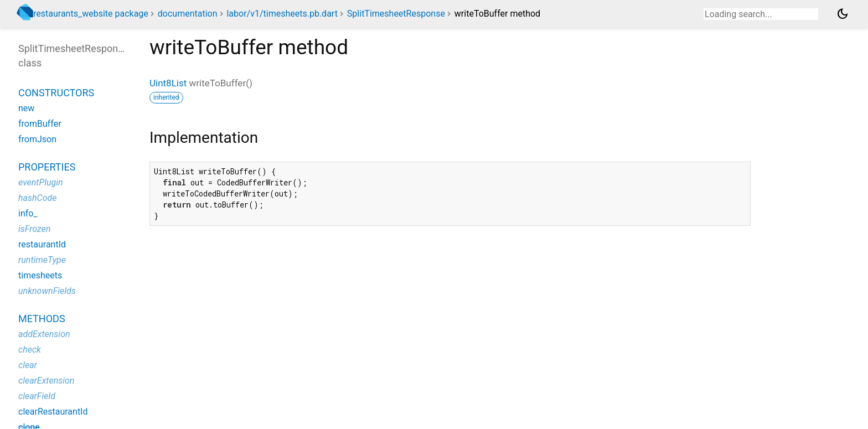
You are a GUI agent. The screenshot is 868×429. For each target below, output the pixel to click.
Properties (47, 167)
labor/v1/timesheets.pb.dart (282, 14)
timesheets (40, 275)
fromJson (37, 139)
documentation (188, 14)
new (26, 108)
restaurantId (42, 244)
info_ (28, 213)
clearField (37, 396)
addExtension (44, 334)
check (30, 350)
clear (28, 365)
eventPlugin (41, 182)
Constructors (56, 93)
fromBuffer (40, 124)
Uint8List (168, 83)
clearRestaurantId (53, 412)
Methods (42, 319)
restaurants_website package (91, 14)
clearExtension (46, 381)
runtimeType (42, 260)
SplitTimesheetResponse (396, 14)
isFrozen (34, 229)
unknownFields (47, 291)
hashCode (37, 198)
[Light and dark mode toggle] (843, 14)
